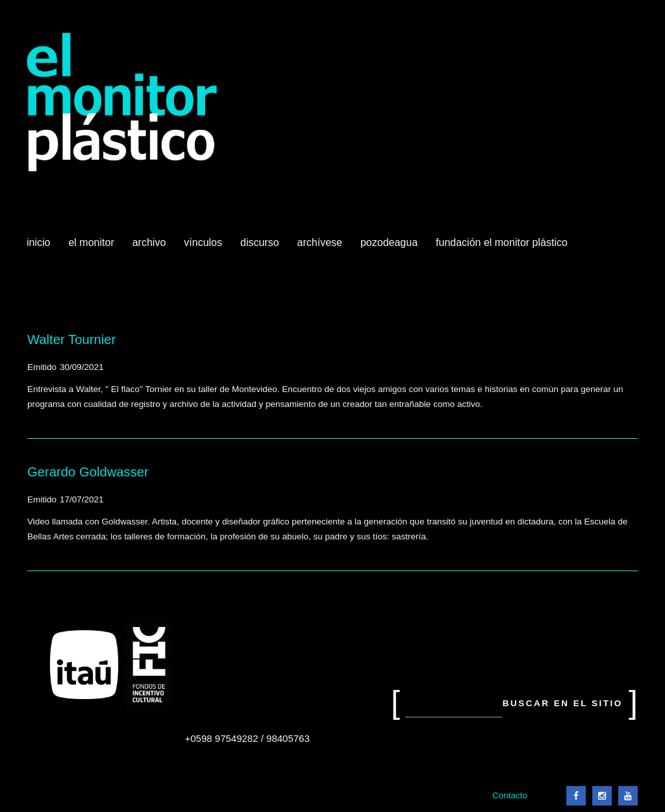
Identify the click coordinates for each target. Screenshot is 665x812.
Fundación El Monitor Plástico (502, 242)
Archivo (151, 247)
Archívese (320, 242)
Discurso (260, 242)
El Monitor (92, 247)
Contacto (510, 795)
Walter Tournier (71, 339)
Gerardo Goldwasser (88, 472)
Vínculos (204, 247)
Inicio (38, 242)
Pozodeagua (390, 247)
